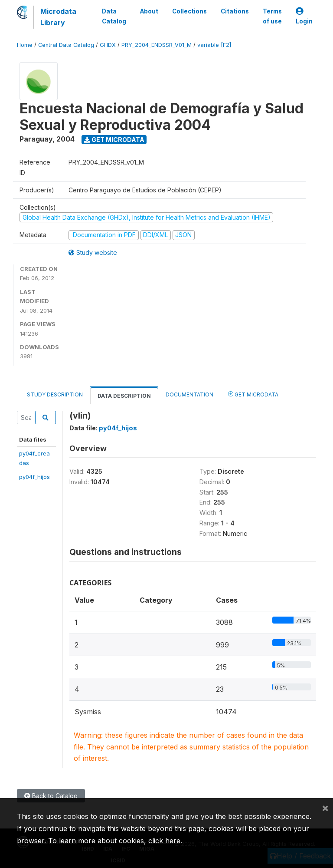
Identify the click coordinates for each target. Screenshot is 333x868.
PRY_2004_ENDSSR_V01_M (157, 45)
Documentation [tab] (189, 394)
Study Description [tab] (55, 394)
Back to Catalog (51, 796)
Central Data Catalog (66, 45)
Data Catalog (114, 16)
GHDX (108, 45)
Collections (189, 11)
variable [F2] (214, 45)
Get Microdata (114, 140)
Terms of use (272, 16)
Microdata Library (58, 17)
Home (25, 45)
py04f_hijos (34, 477)
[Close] (325, 808)
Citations (235, 11)
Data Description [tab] (124, 396)
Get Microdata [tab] (253, 394)
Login (304, 16)
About (149, 11)
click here (164, 841)
